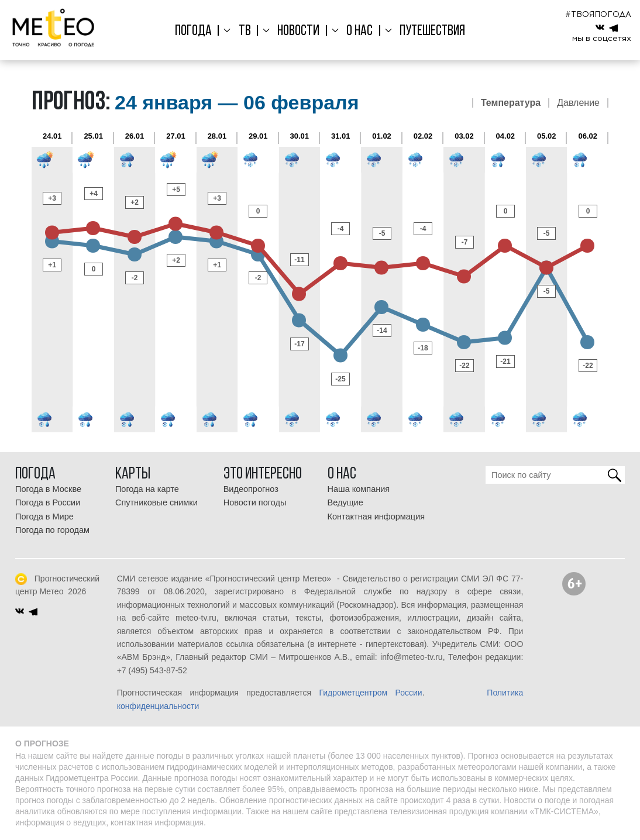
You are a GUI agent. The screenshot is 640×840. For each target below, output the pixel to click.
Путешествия (429, 31)
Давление (578, 103)
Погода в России (48, 502)
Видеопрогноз (251, 489)
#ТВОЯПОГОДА (598, 14)
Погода (197, 31)
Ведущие (345, 502)
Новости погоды (255, 502)
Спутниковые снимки (156, 502)
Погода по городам (52, 530)
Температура (511, 103)
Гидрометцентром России (370, 693)
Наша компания (359, 489)
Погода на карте (147, 489)
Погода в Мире (44, 517)
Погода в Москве (48, 489)
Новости (298, 31)
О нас (358, 31)
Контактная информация (376, 517)
